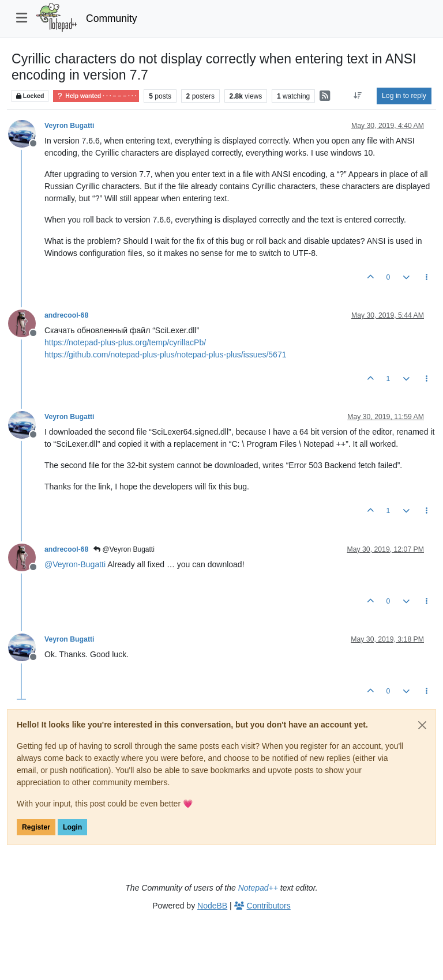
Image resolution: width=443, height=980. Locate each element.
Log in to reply (404, 96)
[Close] (422, 725)
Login (72, 827)
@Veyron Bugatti (124, 549)
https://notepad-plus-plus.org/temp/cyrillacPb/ (125, 342)
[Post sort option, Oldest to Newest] (358, 96)
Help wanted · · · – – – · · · (96, 96)
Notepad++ (258, 888)
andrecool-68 (66, 315)
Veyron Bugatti (69, 126)
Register (36, 827)
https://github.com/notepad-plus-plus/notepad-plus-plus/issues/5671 (165, 355)
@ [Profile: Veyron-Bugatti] (75, 564)
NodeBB (212, 906)
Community (112, 18)
